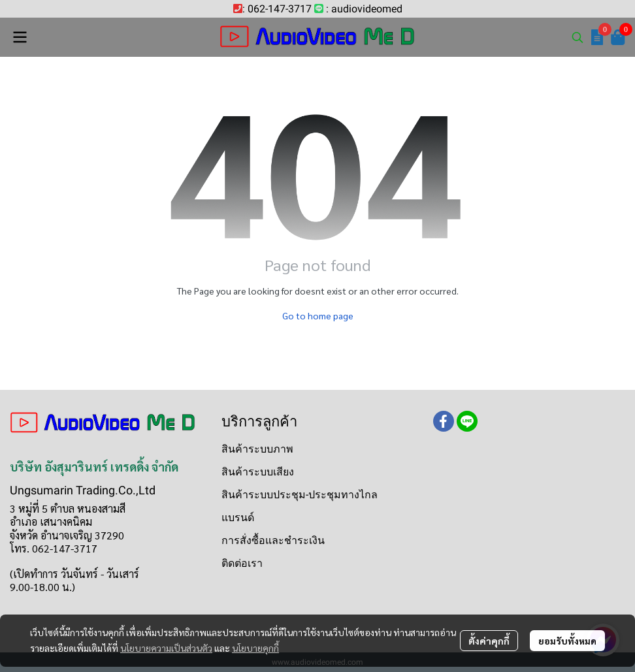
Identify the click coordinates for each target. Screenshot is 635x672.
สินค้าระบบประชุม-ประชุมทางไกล (300, 495)
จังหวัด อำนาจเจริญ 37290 (67, 535)
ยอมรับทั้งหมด (567, 641)
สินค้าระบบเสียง (258, 472)
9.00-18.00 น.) (42, 587)
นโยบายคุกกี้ (255, 648)
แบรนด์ (238, 518)
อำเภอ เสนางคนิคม (51, 521)
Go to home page (318, 315)
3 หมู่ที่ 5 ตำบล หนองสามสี (68, 508)
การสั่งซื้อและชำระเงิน (273, 540)
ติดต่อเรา (242, 563)
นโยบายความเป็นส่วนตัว (166, 648)
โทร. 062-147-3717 (54, 548)
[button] (578, 37)
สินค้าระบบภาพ (257, 449)
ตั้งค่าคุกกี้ (489, 641)
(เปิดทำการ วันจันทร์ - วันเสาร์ (74, 574)
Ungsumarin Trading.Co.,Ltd (83, 490)
